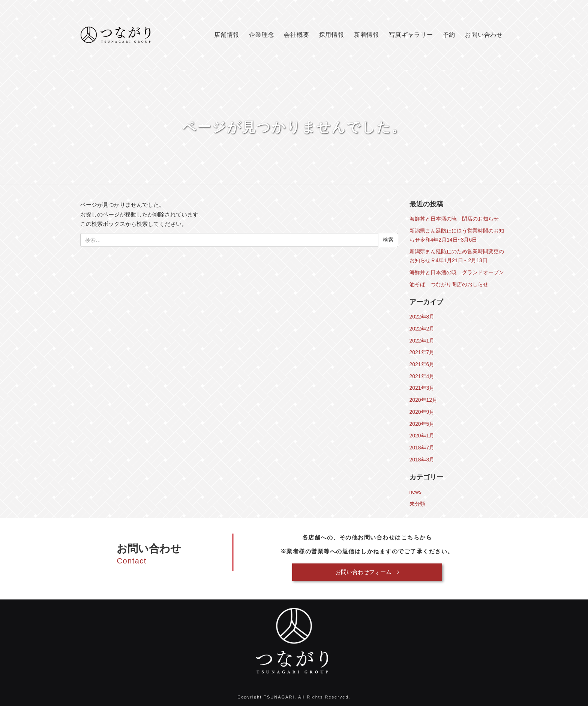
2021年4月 (422, 376)
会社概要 (296, 35)
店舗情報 (227, 35)
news (416, 492)
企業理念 (262, 35)
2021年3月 (422, 388)
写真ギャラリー (411, 35)
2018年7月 (422, 448)
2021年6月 (422, 364)
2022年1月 (422, 341)
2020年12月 (424, 400)
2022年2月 (422, 329)
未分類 (417, 504)
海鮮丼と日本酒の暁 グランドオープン (457, 272)
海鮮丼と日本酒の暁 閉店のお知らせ (454, 219)
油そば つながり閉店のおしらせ (449, 284)
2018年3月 (422, 460)
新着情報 (367, 35)
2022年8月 (422, 317)
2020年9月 (422, 412)
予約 (449, 35)
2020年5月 (422, 424)
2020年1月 (422, 436)
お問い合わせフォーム (367, 572)
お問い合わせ (484, 35)
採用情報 (332, 35)
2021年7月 (422, 352)
